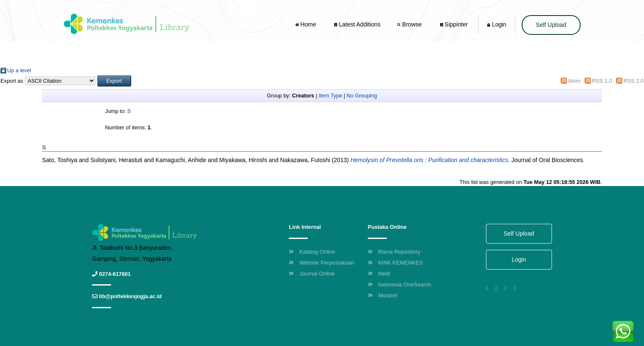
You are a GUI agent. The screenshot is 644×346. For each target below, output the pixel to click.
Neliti (379, 274)
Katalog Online (312, 252)
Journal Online (312, 274)
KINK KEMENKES (395, 263)
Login (497, 24)
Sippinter (454, 24)
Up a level (19, 70)
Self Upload (551, 25)
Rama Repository (394, 252)
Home (306, 24)
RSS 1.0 (602, 81)
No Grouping (362, 96)
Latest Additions (357, 24)
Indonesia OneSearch (400, 284)
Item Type (330, 96)
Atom (574, 81)
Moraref (383, 295)
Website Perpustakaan (322, 263)
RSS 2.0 (633, 81)
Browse (410, 24)
